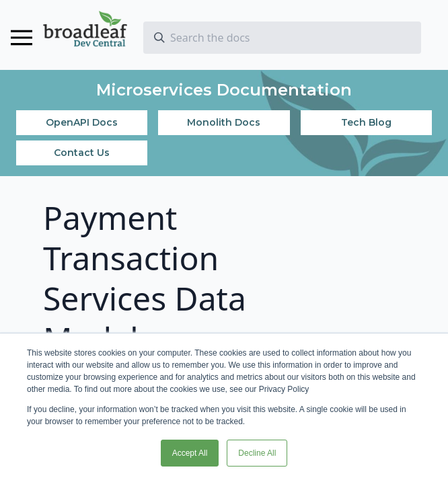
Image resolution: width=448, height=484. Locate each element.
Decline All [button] (257, 453)
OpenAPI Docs (82, 122)
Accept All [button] (190, 453)
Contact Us (82, 153)
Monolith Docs (224, 122)
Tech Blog (366, 122)
